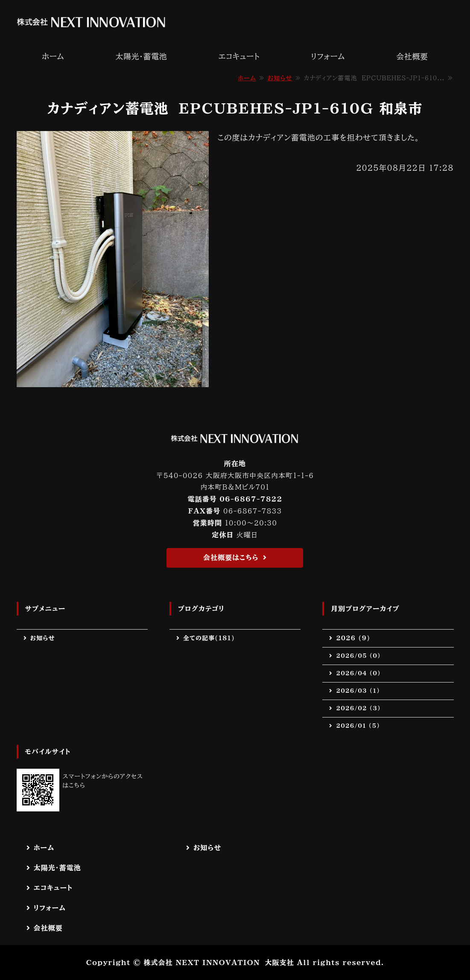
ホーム (53, 56)
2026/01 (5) (358, 726)
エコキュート (239, 56)
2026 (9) (353, 638)
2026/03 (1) (358, 691)
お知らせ (280, 78)
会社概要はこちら (231, 557)
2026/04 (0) (358, 673)
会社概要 (412, 56)
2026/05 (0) (358, 656)
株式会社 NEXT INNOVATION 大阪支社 (219, 962)
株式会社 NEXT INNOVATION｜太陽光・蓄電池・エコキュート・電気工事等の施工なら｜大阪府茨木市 (91, 22)
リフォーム (328, 56)
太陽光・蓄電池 (141, 56)
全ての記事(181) (209, 638)
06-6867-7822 (251, 499)
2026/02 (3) (358, 708)
